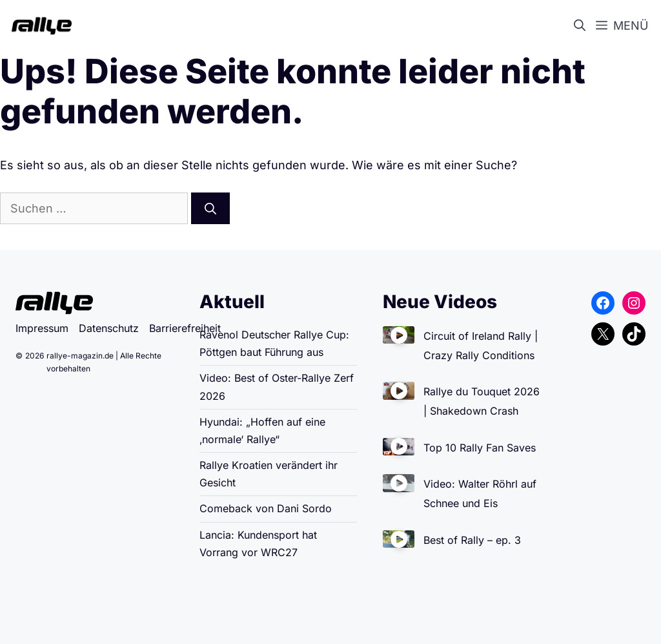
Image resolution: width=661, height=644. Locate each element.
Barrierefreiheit (185, 328)
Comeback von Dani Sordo (266, 508)
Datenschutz (109, 328)
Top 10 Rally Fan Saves (480, 448)
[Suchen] (210, 208)
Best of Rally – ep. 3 (472, 540)
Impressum (42, 328)
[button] (582, 26)
